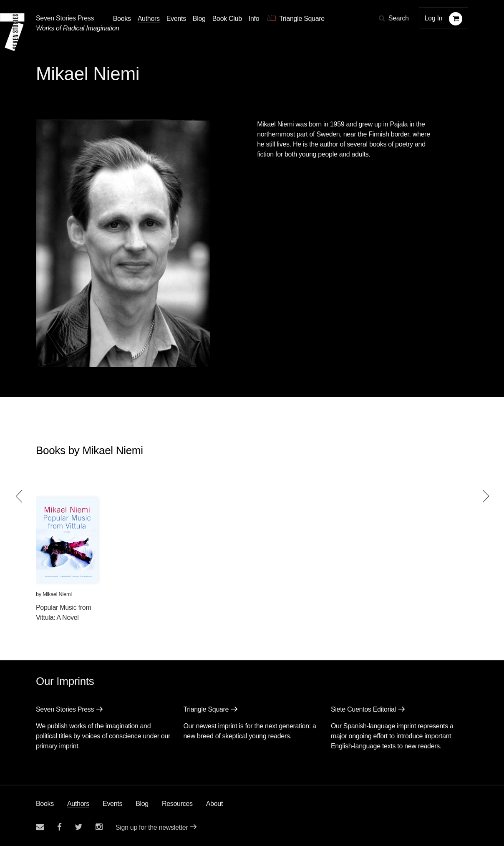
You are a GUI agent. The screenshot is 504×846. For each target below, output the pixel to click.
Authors (78, 804)
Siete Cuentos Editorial (363, 709)
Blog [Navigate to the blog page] (199, 19)
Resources (177, 804)
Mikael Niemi (57, 594)
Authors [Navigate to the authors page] (149, 19)
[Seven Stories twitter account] (78, 827)
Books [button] (122, 19)
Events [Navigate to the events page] (176, 19)
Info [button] (254, 19)
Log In (434, 18)
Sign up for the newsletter (152, 827)
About (214, 804)
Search (399, 18)
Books (45, 804)
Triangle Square (206, 709)
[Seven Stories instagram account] (99, 827)
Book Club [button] (227, 19)
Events (112, 804)
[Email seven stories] (40, 827)
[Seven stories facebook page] (59, 827)
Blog (142, 804)
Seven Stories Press (65, 18)
